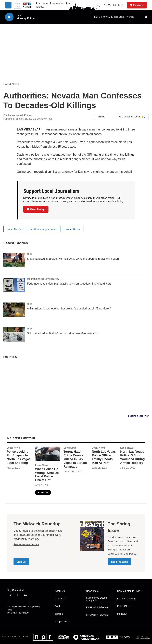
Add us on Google (132, 117)
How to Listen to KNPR (129, 591)
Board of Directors (127, 599)
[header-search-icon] (98, 5)
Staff (58, 606)
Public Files (123, 606)
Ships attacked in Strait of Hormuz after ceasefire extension (63, 333)
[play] (9, 17)
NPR (30, 254)
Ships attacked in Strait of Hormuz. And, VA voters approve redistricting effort (73, 259)
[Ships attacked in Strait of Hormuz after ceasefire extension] (14, 335)
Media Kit (122, 614)
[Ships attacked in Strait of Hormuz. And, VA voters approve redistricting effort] (14, 260)
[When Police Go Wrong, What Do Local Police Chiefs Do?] (48, 454)
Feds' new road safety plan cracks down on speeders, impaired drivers (69, 284)
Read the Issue (120, 562)
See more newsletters (26, 544)
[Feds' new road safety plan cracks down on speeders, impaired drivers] (14, 285)
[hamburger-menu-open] (8, 5)
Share (104, 117)
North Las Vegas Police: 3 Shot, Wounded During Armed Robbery (132, 457)
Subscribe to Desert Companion (97, 599)
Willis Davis (73, 229)
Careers (59, 614)
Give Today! (36, 209)
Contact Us (61, 599)
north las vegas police (44, 229)
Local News (11, 84)
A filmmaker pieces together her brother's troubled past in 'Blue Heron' (69, 309)
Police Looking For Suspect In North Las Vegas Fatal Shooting (19, 457)
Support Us (61, 622)
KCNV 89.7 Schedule (97, 615)
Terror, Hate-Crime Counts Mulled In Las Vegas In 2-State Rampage (75, 459)
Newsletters (114, 5)
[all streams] (147, 17)
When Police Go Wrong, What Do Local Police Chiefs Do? (47, 475)
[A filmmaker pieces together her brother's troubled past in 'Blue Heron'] (14, 310)
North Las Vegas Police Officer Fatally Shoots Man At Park (104, 457)
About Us (60, 591)
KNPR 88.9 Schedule (97, 607)
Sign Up (21, 562)
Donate (138, 5)
